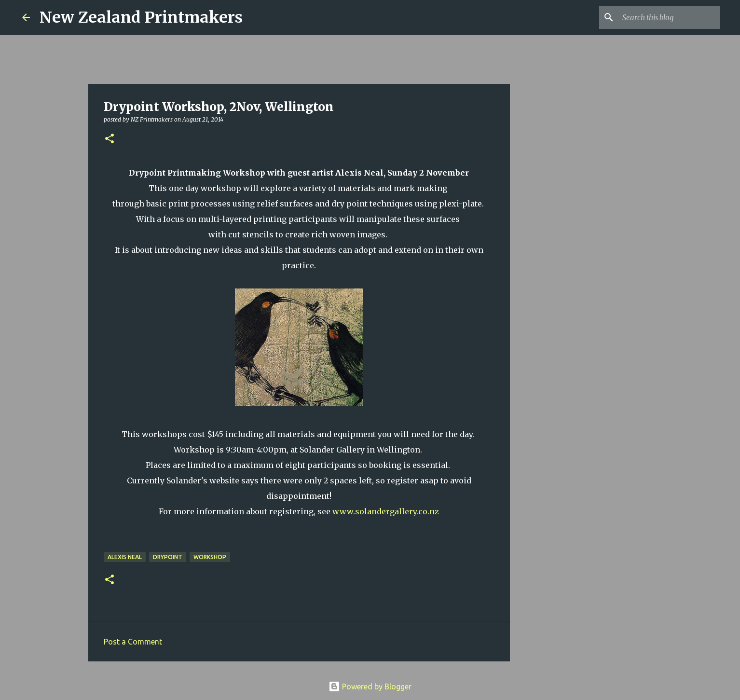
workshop (210, 557)
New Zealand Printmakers (141, 17)
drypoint (168, 557)
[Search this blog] (669, 17)
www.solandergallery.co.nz (386, 511)
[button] (110, 139)
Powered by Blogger (370, 686)
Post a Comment (133, 642)
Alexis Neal (125, 557)
